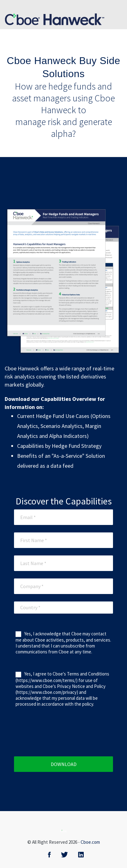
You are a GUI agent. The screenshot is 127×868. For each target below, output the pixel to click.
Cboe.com (90, 842)
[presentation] (71, 735)
